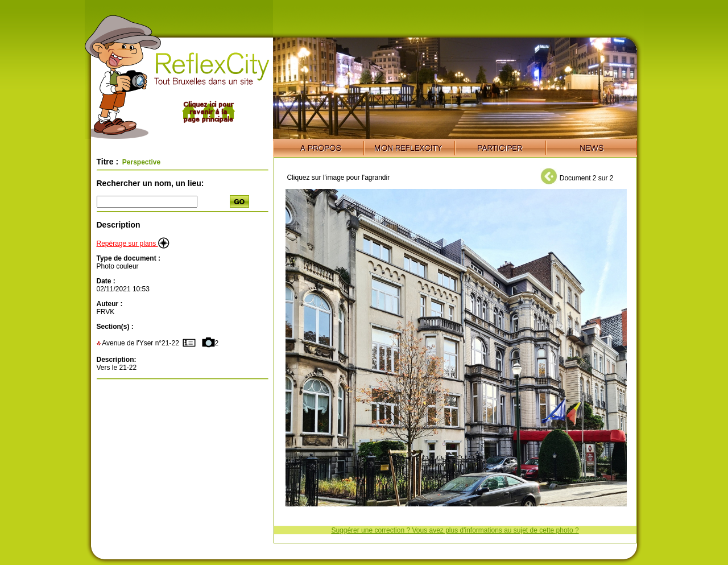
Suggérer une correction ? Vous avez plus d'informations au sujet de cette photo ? (455, 530)
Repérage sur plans (133, 244)
